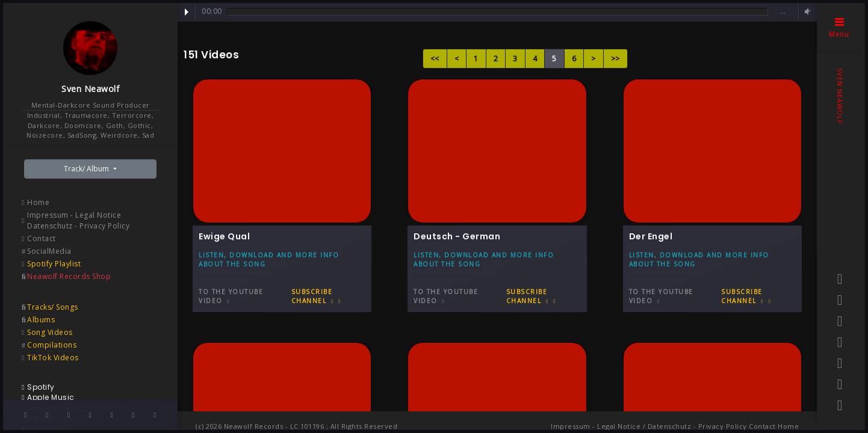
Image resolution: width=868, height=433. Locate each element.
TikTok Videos (53, 358)
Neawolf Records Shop (69, 276)
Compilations (52, 345)
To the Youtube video (231, 296)
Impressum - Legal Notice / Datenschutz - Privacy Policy (649, 426)
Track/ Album (87, 169)
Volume (806, 12)
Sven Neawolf (90, 89)
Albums (41, 320)
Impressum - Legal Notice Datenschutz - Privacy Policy (78, 220)
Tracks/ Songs (53, 307)
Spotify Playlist (54, 264)
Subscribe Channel (316, 296)
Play (187, 12)
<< (435, 59)
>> (615, 59)
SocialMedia (49, 251)
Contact (42, 238)
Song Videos (50, 332)
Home (38, 202)
